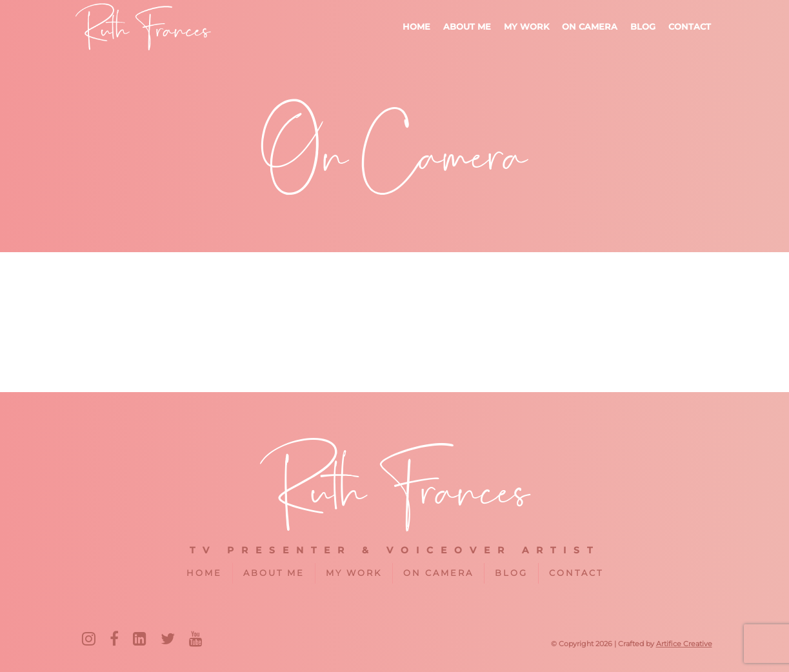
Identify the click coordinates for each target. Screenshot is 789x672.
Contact (690, 26)
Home (416, 26)
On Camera (590, 26)
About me (467, 26)
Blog (643, 26)
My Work (526, 26)
